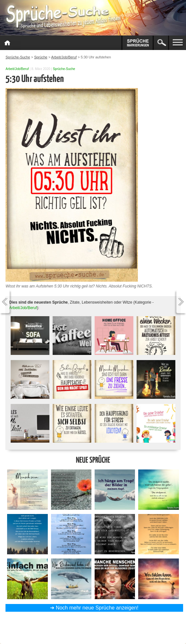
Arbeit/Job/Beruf (17, 69)
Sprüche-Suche (64, 69)
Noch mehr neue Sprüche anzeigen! (97, 608)
